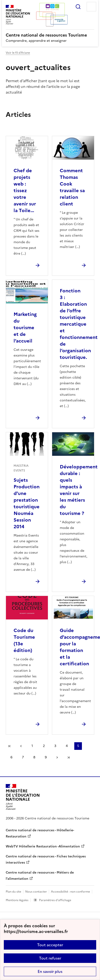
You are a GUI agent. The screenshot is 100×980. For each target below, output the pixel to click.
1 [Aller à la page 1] (32, 746)
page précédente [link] (21, 746)
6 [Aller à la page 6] (11, 757)
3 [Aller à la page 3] (55, 746)
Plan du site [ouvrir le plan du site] (13, 892)
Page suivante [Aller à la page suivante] (57, 757)
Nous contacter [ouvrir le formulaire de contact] (36, 892)
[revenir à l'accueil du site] (50, 35)
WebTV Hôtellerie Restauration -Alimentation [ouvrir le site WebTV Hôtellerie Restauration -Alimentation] (43, 846)
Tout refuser (50, 958)
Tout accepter (50, 945)
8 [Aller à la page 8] (34, 757)
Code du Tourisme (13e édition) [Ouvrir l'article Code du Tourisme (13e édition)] (24, 640)
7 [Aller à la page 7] (23, 757)
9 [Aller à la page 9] (46, 757)
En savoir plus (50, 971)
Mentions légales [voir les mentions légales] (17, 900)
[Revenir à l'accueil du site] (23, 797)
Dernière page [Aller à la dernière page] (69, 757)
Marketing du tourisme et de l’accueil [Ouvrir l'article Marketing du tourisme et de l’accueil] (25, 328)
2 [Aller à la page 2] (44, 746)
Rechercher (78, 7)
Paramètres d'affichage (55, 900)
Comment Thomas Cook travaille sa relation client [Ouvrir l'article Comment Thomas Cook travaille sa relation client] (72, 187)
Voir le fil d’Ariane (18, 53)
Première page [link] (10, 746)
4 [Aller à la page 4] (67, 746)
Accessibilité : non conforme (70, 892)
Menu (91, 7)
